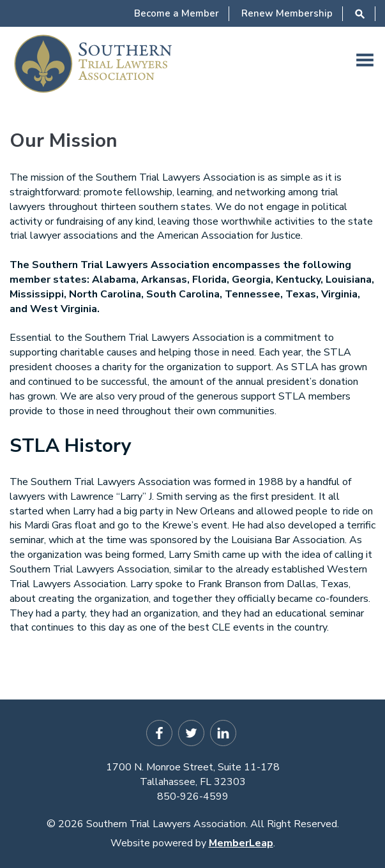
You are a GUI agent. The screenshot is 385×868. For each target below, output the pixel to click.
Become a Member (177, 13)
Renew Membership (287, 13)
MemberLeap (241, 843)
